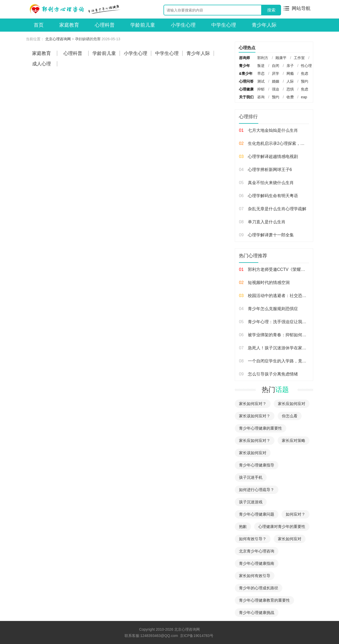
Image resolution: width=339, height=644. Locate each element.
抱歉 (243, 526)
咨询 (261, 97)
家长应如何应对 (292, 404)
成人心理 (42, 64)
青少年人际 (264, 25)
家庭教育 (69, 25)
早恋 (261, 73)
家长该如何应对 (253, 453)
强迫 (276, 89)
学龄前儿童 (143, 25)
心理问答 (246, 81)
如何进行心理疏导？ (257, 490)
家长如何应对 (290, 539)
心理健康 (246, 89)
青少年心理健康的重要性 (261, 428)
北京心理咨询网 (58, 39)
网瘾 (290, 73)
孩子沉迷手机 (251, 477)
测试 (261, 81)
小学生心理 (183, 25)
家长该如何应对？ (255, 416)
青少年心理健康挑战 (257, 612)
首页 (39, 25)
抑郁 (261, 89)
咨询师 (244, 58)
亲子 (290, 66)
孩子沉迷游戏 (251, 502)
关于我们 (246, 97)
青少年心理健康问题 (257, 514)
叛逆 (261, 66)
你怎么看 (290, 416)
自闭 (276, 66)
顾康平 (281, 58)
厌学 (276, 73)
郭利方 (263, 58)
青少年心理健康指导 (257, 465)
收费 (290, 97)
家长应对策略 (294, 440)
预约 (305, 81)
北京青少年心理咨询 (257, 551)
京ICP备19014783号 (197, 636)
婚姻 (276, 81)
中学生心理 (224, 25)
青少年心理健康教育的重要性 (264, 600)
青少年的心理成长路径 (259, 588)
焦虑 (305, 73)
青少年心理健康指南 (257, 563)
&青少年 (246, 73)
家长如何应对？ (253, 404)
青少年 (244, 66)
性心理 (306, 66)
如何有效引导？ (253, 539)
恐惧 (290, 89)
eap (304, 97)
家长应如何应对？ (255, 440)
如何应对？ (296, 514)
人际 (290, 81)
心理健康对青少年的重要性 (282, 526)
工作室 (299, 58)
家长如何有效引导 (255, 576)
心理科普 (105, 25)
